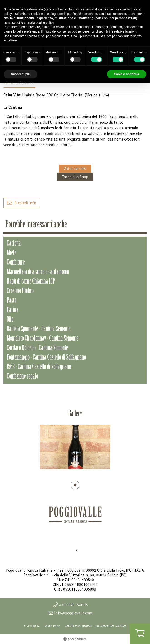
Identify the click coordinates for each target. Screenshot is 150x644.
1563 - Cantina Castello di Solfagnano (39, 367)
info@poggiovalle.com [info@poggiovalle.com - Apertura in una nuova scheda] (73, 613)
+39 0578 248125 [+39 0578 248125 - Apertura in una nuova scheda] (74, 605)
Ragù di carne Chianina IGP (31, 282)
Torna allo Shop (75, 177)
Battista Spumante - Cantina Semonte (39, 329)
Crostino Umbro (20, 291)
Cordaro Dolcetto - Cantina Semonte (37, 348)
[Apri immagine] (75, 447)
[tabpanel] (75, 447)
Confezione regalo (22, 377)
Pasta (12, 301)
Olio (10, 320)
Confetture (16, 263)
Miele (12, 253)
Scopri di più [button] (21, 74)
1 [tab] (75, 485)
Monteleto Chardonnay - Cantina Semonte (43, 339)
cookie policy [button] (45, 23)
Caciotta (14, 244)
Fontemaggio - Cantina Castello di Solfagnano (46, 358)
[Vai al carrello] (140, 634)
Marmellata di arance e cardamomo (38, 272)
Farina (13, 310)
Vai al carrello (75, 169)
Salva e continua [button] (127, 74)
